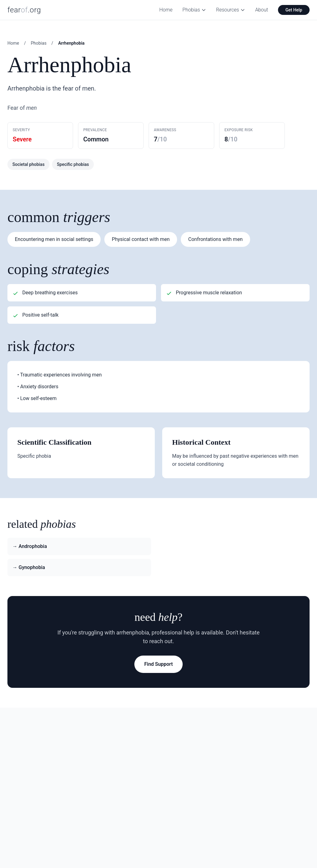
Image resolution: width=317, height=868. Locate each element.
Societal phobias (28, 164)
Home (166, 10)
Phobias (194, 10)
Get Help (294, 10)
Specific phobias (73, 164)
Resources (231, 10)
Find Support (158, 664)
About (262, 10)
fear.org (24, 10)
